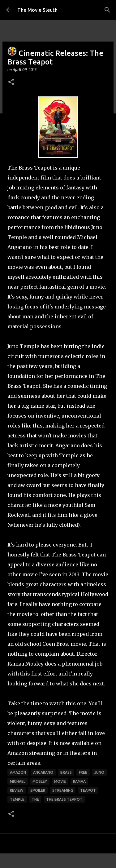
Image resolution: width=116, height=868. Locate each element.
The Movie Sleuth (37, 10)
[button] (11, 82)
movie (60, 781)
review (17, 790)
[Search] (107, 10)
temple (17, 799)
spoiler (38, 790)
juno (99, 772)
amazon (18, 772)
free (83, 772)
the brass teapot (64, 799)
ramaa (79, 781)
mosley (40, 781)
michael (18, 781)
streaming (63, 790)
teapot (88, 790)
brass (66, 772)
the (35, 799)
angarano (43, 772)
